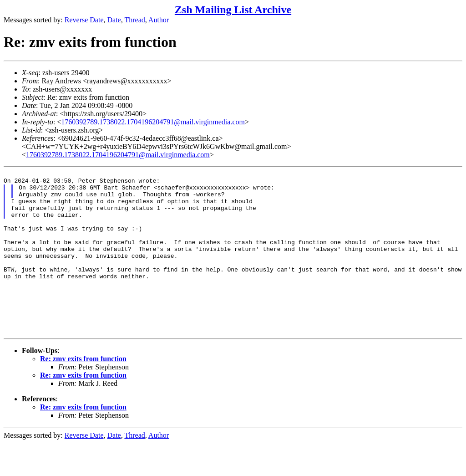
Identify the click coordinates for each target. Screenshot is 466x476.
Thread (134, 20)
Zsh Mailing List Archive (233, 10)
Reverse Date (84, 20)
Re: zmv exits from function (83, 392)
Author (159, 20)
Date (114, 20)
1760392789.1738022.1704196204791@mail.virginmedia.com (153, 122)
